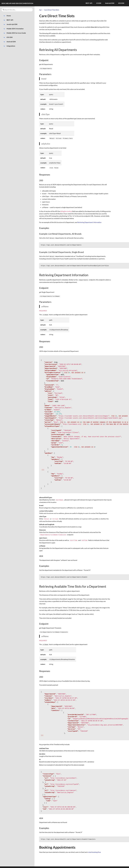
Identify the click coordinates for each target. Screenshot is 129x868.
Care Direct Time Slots (52, 10)
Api (40, 10)
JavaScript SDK (10, 24)
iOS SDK (7, 37)
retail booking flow (94, 850)
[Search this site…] (17, 10)
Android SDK (9, 42)
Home (7, 16)
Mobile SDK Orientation (13, 29)
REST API (8, 20)
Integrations (9, 46)
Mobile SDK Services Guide (14, 33)
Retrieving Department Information (89, 222)
